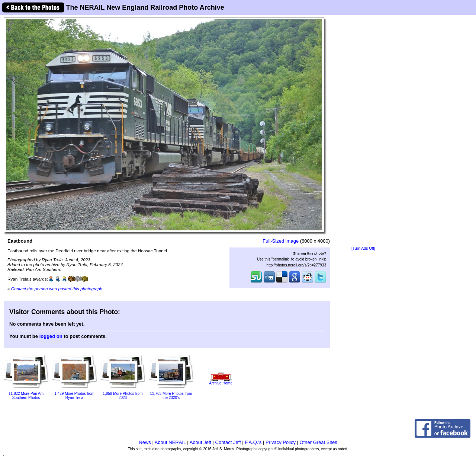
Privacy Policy (281, 442)
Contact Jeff (228, 442)
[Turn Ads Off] (363, 248)
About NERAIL (170, 442)
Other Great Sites (319, 442)
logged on (51, 336)
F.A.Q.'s (253, 442)
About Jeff (200, 442)
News (145, 442)
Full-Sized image (281, 241)
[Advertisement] (363, 131)
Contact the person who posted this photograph (57, 289)
